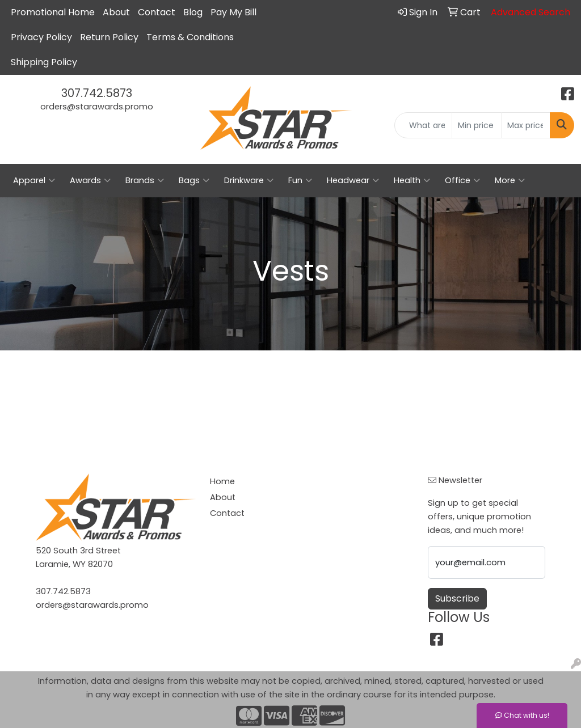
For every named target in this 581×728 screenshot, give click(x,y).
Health (412, 180)
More (510, 180)
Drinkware (249, 180)
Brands (145, 180)
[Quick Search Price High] (526, 125)
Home (222, 481)
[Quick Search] (423, 125)
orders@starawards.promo (97, 107)
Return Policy (109, 37)
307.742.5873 (97, 93)
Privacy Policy (41, 37)
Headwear (353, 180)
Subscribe (457, 598)
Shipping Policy (44, 62)
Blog (193, 12)
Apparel (34, 180)
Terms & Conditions (190, 37)
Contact (157, 12)
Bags (194, 180)
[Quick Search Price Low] (476, 125)
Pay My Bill (233, 12)
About (116, 12)
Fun (300, 180)
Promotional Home (53, 12)
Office (462, 180)
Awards (90, 180)
